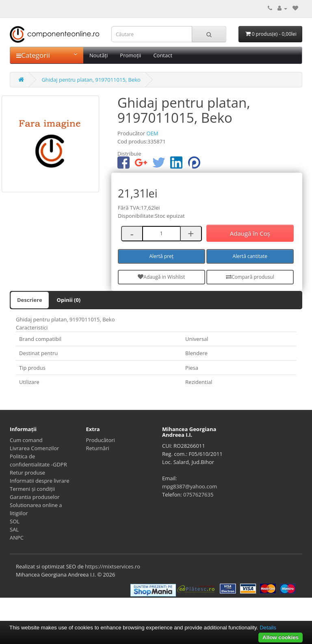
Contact (163, 55)
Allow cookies (281, 637)
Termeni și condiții (32, 489)
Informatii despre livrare (40, 481)
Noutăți (99, 55)
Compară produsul (250, 277)
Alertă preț (162, 256)
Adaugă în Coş (250, 233)
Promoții (130, 55)
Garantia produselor (35, 497)
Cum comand (26, 440)
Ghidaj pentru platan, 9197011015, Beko (91, 80)
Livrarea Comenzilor (34, 448)
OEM (152, 133)
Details (268, 628)
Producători (101, 440)
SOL (15, 521)
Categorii (47, 55)
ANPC (17, 538)
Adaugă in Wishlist (161, 277)
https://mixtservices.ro (113, 566)
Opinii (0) (69, 300)
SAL (14, 529)
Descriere (30, 300)
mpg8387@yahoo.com (190, 486)
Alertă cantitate (250, 256)
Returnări (98, 448)
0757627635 (198, 494)
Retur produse (27, 473)
